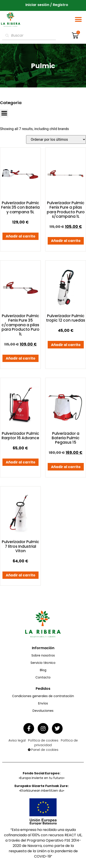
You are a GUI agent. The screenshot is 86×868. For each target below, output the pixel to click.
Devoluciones (43, 711)
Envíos (43, 703)
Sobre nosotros (43, 655)
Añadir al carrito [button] (20, 236)
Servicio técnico (43, 663)
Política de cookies (43, 740)
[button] (78, 20)
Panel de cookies (45, 750)
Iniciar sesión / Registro (47, 5)
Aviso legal (17, 740)
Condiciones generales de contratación (43, 696)
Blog (43, 670)
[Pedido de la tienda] (56, 139)
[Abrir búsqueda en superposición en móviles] (29, 36)
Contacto (43, 677)
